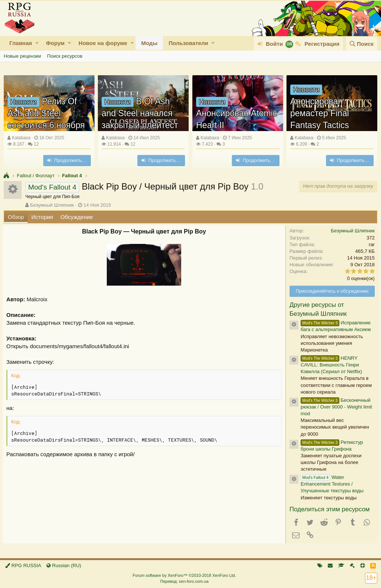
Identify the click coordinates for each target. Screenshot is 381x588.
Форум (55, 43)
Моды (149, 43)
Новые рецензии (22, 56)
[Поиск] (362, 44)
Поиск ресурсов (65, 56)
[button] (37, 43)
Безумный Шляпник (52, 205)
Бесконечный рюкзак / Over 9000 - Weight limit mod (335, 407)
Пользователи (188, 43)
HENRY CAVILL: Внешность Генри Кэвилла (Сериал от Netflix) (330, 365)
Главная (21, 43)
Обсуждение (77, 217)
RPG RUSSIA (23, 565)
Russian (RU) (64, 565)
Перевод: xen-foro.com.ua (184, 581)
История (42, 217)
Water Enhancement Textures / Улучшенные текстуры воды (331, 484)
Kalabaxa (21, 138)
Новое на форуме (103, 43)
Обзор (16, 217)
